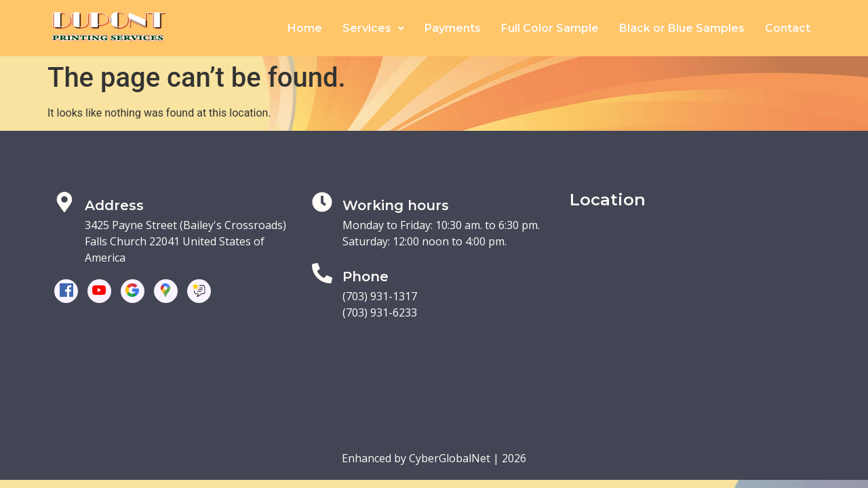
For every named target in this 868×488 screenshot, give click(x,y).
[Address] (64, 202)
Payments (453, 28)
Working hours (396, 205)
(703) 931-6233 (380, 312)
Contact (788, 28)
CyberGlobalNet (450, 458)
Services (373, 28)
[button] (373, 28)
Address (114, 205)
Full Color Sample (550, 28)
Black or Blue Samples (682, 28)
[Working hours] (322, 202)
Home (305, 28)
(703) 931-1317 (380, 296)
